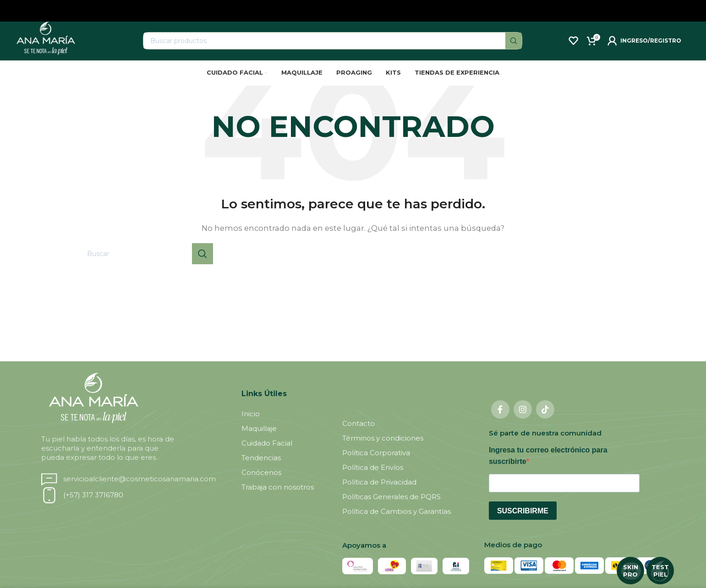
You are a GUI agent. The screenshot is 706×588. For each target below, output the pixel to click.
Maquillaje (259, 439)
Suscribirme (523, 521)
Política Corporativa (376, 463)
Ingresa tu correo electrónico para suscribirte (548, 466)
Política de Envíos (373, 478)
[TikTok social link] (545, 420)
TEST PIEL (660, 571)
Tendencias (261, 468)
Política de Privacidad (379, 493)
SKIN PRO (631, 571)
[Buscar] (332, 46)
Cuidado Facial (267, 454)
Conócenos (261, 483)
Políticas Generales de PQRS (391, 507)
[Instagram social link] (523, 420)
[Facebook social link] (500, 420)
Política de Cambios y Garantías (397, 522)
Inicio (251, 424)
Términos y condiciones (383, 449)
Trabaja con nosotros (278, 498)
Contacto (358, 434)
